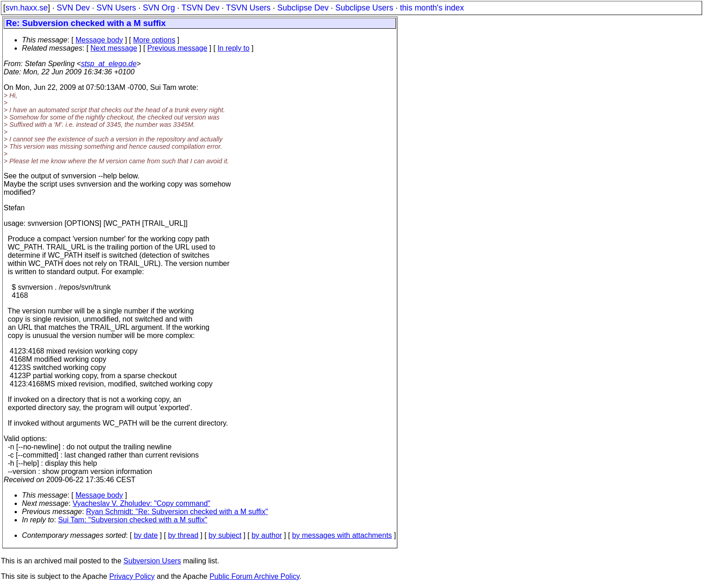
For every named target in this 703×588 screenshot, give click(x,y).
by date (146, 535)
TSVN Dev (200, 8)
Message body (99, 40)
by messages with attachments (342, 535)
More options (154, 40)
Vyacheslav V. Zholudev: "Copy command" (141, 503)
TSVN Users (248, 8)
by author (267, 535)
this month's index (432, 8)
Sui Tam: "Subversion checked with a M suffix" (133, 520)
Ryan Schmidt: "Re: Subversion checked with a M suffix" (177, 512)
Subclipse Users (364, 8)
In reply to (234, 48)
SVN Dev (73, 8)
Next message (114, 48)
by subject (225, 535)
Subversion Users (152, 561)
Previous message (177, 48)
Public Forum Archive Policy (254, 576)
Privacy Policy (132, 576)
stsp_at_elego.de (109, 64)
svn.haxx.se (27, 8)
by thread (183, 535)
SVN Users (116, 8)
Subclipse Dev (303, 8)
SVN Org (159, 8)
